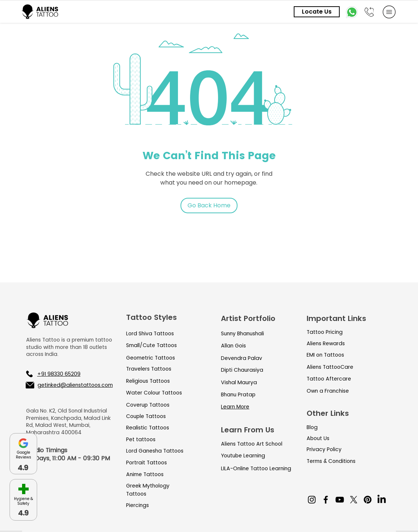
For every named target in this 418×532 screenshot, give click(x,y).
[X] (354, 500)
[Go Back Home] (209, 206)
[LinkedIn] (382, 500)
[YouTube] (340, 500)
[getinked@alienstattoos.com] (69, 385)
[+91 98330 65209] (64, 374)
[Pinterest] (368, 500)
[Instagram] (312, 500)
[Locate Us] (317, 12)
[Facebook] (326, 500)
